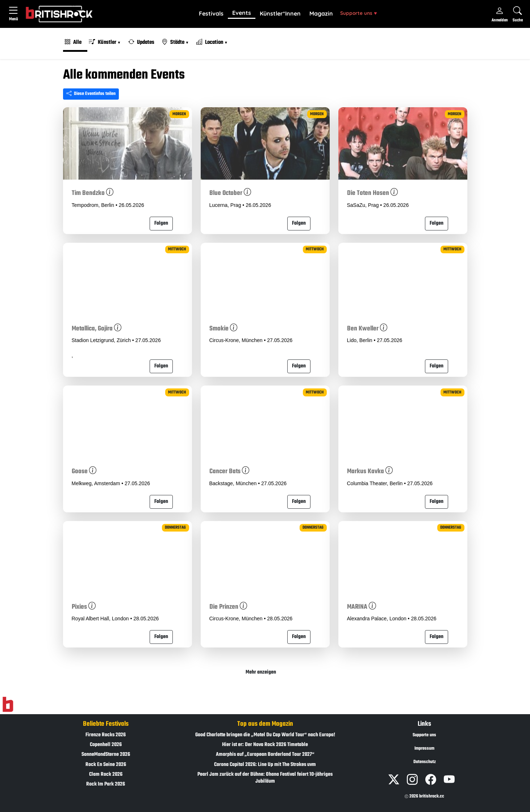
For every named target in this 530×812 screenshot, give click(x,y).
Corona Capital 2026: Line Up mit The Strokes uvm (265, 765)
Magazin (321, 13)
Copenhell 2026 (106, 745)
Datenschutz (425, 762)
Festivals (211, 13)
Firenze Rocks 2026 (106, 735)
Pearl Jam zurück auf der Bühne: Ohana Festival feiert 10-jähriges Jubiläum (265, 778)
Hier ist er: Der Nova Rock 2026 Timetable (265, 745)
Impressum (424, 749)
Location (210, 42)
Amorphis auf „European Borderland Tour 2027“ (265, 755)
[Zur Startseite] (8, 704)
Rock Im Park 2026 (106, 784)
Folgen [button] (161, 223)
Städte (174, 42)
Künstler (103, 42)
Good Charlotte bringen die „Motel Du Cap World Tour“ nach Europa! (265, 735)
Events (242, 13)
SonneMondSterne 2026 (106, 755)
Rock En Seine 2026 (106, 765)
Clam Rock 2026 (106, 774)
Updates (141, 42)
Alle (73, 42)
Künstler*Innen (280, 13)
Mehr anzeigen (261, 672)
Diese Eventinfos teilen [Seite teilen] (91, 94)
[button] (211, 14)
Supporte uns (358, 13)
